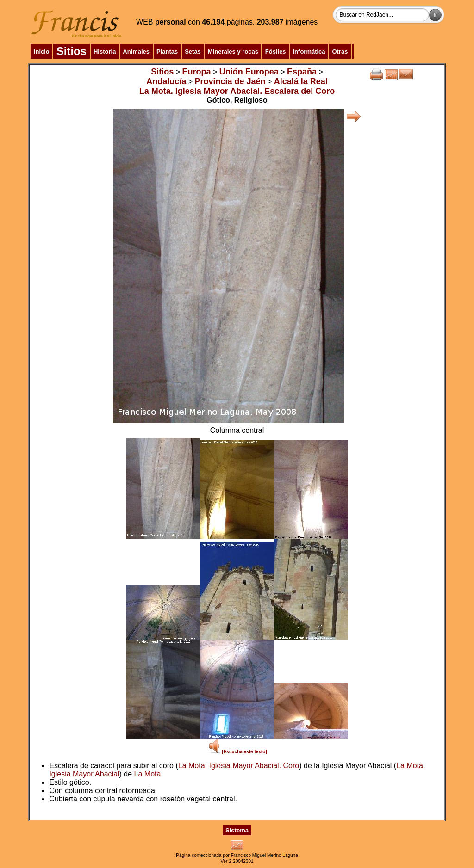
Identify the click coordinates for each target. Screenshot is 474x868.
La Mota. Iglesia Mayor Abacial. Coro (239, 766)
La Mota (148, 774)
